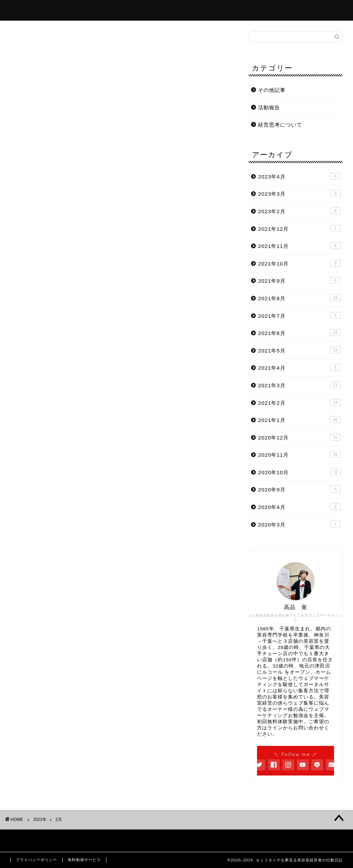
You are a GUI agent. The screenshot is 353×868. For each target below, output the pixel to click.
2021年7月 (299, 315)
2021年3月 (299, 385)
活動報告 (269, 107)
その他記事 (272, 90)
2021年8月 (299, 298)
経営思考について (280, 125)
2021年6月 (299, 333)
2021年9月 (299, 280)
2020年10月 (299, 472)
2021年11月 (299, 246)
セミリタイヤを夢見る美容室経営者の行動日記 (177, 3)
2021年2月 (299, 402)
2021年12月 (299, 228)
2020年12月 (299, 437)
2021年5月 (299, 350)
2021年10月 (299, 263)
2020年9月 (299, 489)
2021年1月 (299, 420)
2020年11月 (299, 454)
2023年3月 (299, 193)
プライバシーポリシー (36, 860)
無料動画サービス (84, 860)
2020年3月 (299, 524)
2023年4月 (299, 176)
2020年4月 (299, 507)
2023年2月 (299, 211)
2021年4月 (299, 367)
